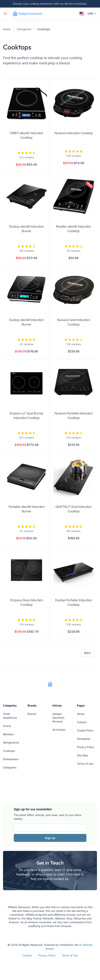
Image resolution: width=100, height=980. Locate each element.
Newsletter (84, 739)
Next (88, 653)
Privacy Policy (86, 747)
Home (7, 29)
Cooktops (9, 751)
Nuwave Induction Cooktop (74, 133)
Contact (82, 722)
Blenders (8, 734)
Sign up (50, 838)
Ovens (7, 726)
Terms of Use (85, 764)
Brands (32, 714)
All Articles (59, 730)
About (81, 714)
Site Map (83, 755)
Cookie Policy (85, 730)
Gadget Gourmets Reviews (58, 718)
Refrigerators (11, 743)
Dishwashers (11, 759)
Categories (24, 29)
